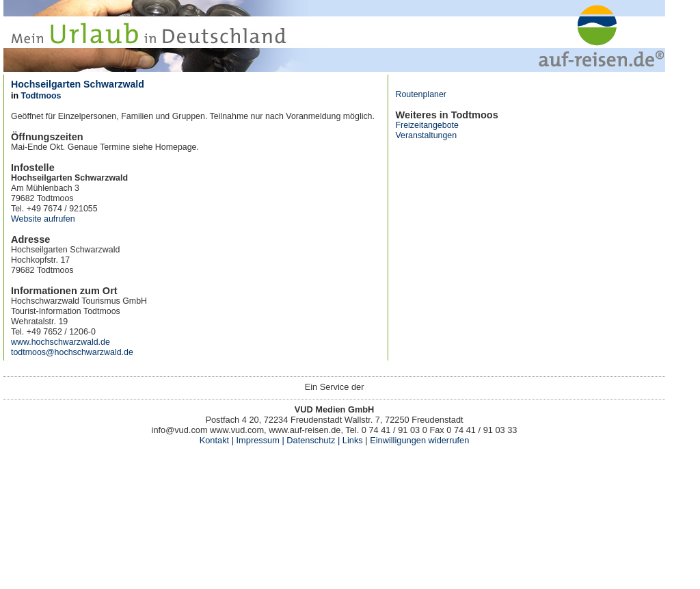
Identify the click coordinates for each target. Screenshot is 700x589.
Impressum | (260, 440)
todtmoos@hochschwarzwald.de (72, 352)
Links (351, 440)
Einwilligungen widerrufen (419, 440)
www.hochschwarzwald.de (60, 342)
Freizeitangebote (427, 125)
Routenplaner (421, 94)
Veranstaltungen (426, 135)
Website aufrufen (43, 219)
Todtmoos (41, 96)
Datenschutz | (312, 440)
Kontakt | (217, 440)
